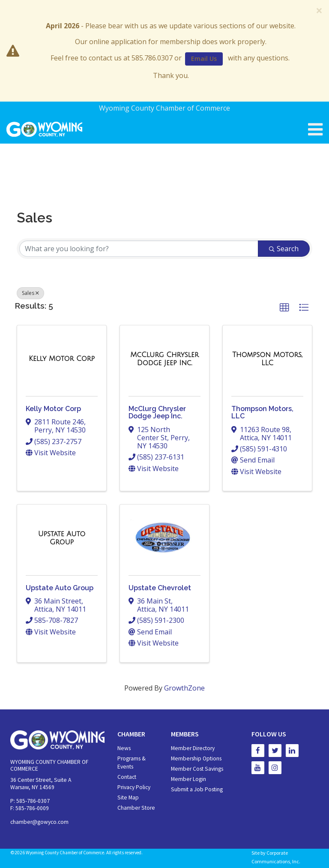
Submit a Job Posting (197, 789)
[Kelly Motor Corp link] (62, 359)
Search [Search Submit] (284, 249)
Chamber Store (136, 808)
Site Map (128, 797)
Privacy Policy (134, 787)
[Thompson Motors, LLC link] (267, 359)
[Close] (319, 10)
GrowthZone (184, 688)
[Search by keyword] (139, 249)
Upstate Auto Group (60, 588)
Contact (127, 777)
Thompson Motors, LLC (262, 413)
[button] (284, 308)
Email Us (204, 59)
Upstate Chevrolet (160, 588)
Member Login (188, 779)
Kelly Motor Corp (53, 409)
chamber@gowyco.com (39, 822)
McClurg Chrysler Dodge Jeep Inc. (157, 413)
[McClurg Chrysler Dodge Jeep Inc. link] (164, 359)
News (124, 748)
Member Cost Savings (197, 769)
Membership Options (196, 758)
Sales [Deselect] (30, 293)
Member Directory (193, 748)
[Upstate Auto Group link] (62, 538)
